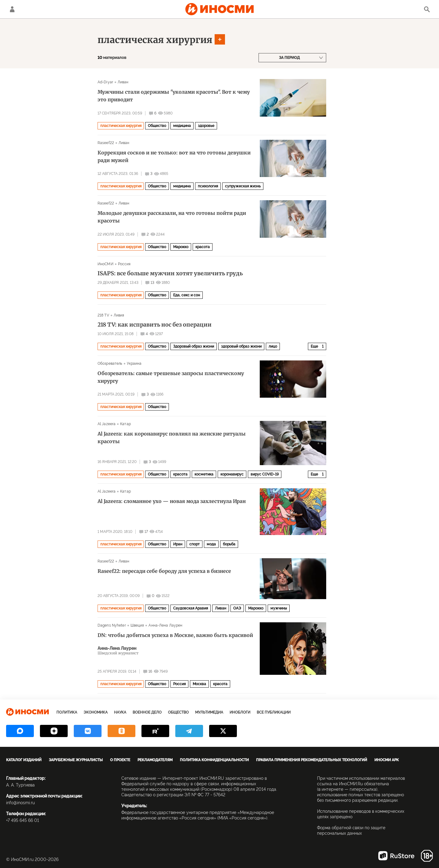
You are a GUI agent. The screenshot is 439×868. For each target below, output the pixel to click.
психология (208, 186)
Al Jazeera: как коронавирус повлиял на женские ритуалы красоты (172, 438)
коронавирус (232, 474)
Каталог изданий (24, 760)
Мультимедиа (209, 712)
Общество (157, 126)
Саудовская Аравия (191, 608)
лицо (273, 346)
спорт (195, 544)
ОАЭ (237, 608)
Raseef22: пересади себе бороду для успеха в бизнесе (164, 571)
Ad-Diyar (105, 82)
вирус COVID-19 (265, 474)
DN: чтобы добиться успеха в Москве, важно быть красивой (175, 635)
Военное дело (147, 712)
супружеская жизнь (243, 186)
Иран (178, 544)
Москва (199, 684)
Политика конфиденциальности (214, 760)
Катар (125, 424)
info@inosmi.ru (20, 803)
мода (211, 544)
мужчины (279, 608)
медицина (182, 126)
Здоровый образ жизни (194, 346)
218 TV (103, 315)
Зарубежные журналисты (76, 760)
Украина (134, 363)
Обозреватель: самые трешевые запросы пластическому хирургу (171, 377)
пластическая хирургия (155, 40)
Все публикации (274, 712)
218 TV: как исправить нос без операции (155, 325)
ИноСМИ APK (387, 760)
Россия (124, 264)
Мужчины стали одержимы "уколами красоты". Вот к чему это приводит (174, 96)
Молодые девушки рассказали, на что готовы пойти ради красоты (172, 217)
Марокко (181, 247)
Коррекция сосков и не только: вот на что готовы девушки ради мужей (174, 156)
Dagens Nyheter (112, 625)
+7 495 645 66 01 (23, 820)
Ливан (123, 82)
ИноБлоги (240, 712)
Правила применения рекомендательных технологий (312, 760)
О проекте (120, 760)
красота (203, 247)
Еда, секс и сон (187, 295)
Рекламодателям (155, 760)
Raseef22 (106, 143)
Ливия (119, 315)
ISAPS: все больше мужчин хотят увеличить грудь (170, 273)
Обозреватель (110, 363)
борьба (229, 544)
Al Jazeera (107, 424)
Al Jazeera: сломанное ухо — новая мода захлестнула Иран (172, 501)
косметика (204, 474)
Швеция (137, 625)
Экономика (96, 712)
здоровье (206, 126)
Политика (67, 712)
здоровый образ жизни (241, 346)
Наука (120, 712)
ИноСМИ (105, 264)
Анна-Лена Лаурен (165, 625)
